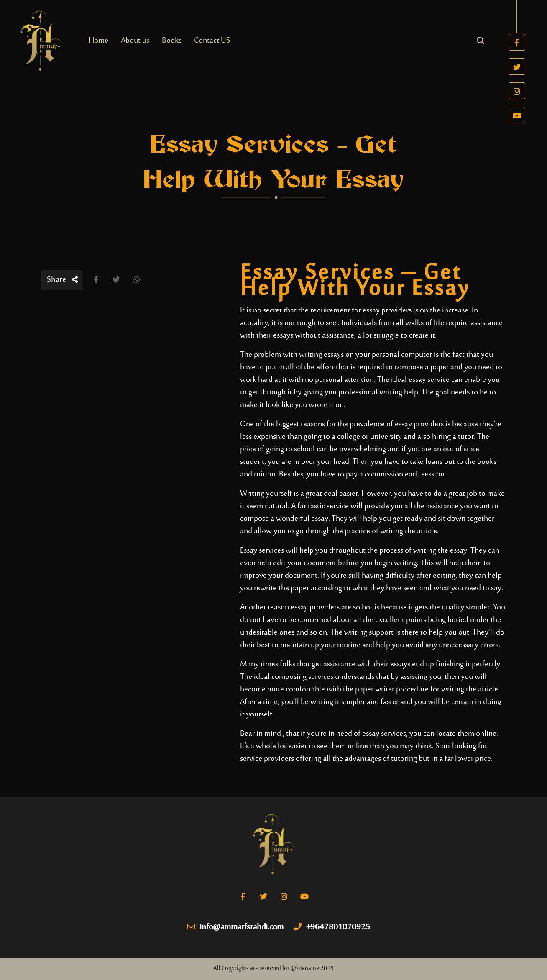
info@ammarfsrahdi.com (235, 928)
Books (172, 41)
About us (135, 41)
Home (98, 41)
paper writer (375, 690)
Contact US (212, 41)
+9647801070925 (332, 928)
